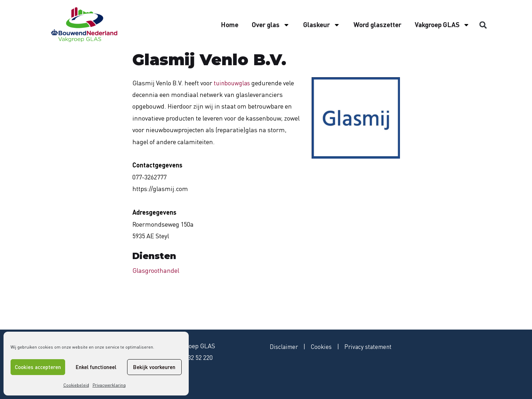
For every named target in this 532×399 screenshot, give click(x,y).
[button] (483, 25)
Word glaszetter (377, 24)
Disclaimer (285, 347)
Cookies (324, 347)
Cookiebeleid (76, 385)
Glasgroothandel (156, 270)
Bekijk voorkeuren (154, 367)
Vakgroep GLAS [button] (442, 25)
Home (230, 24)
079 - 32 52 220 (193, 357)
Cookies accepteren (38, 367)
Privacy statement (374, 347)
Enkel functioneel (96, 367)
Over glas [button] (271, 25)
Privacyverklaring (109, 385)
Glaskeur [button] (322, 25)
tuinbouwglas (233, 83)
